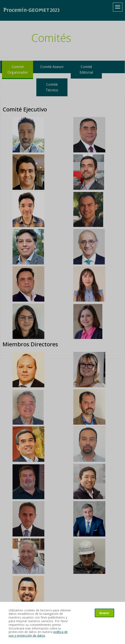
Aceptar (104, 613)
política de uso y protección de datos (38, 634)
